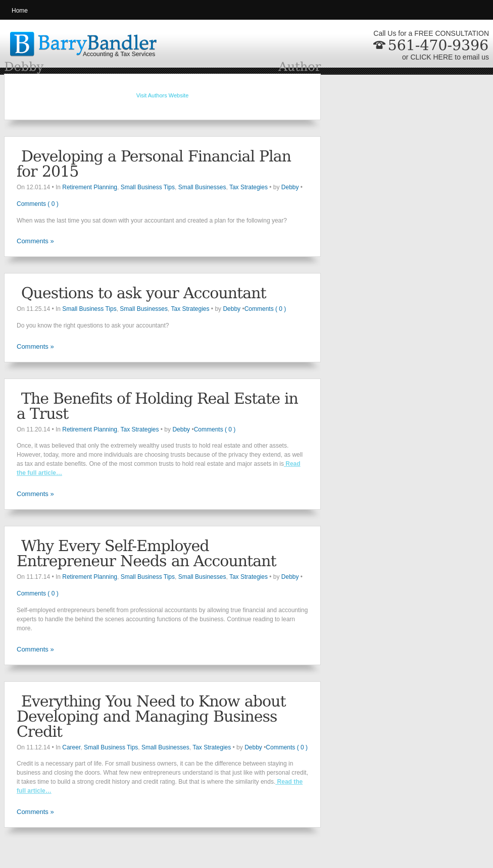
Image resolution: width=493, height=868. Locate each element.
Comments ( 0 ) (38, 204)
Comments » (35, 241)
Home (20, 11)
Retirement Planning (90, 187)
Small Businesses (202, 187)
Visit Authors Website (163, 95)
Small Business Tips (148, 187)
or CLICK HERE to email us (446, 57)
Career (71, 747)
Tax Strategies (249, 187)
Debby (290, 187)
